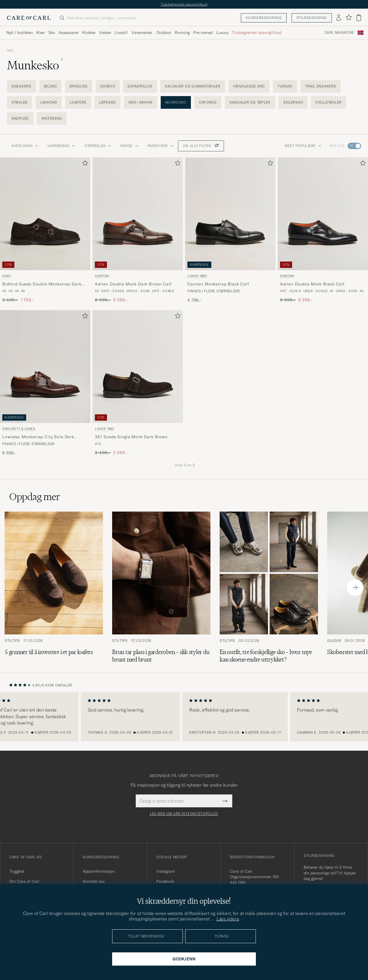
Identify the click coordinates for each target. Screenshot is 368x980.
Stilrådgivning (312, 18)
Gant (7, 276)
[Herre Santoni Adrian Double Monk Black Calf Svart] (323, 214)
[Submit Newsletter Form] (225, 801)
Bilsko (50, 86)
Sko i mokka (141, 102)
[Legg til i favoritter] (84, 164)
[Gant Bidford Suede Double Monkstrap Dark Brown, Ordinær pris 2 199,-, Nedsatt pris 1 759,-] (45, 230)
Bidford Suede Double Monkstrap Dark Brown (42, 284)
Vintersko (52, 118)
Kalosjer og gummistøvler (193, 86)
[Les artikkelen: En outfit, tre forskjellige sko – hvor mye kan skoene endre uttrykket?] (269, 588)
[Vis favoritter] (349, 18)
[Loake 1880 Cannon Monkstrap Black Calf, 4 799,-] (230, 230)
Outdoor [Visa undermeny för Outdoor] (164, 33)
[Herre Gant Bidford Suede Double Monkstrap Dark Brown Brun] (45, 214)
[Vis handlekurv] (359, 18)
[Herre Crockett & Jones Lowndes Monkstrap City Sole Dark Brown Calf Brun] (45, 367)
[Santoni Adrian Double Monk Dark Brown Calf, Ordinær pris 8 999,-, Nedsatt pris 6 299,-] (138, 230)
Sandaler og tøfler (250, 102)
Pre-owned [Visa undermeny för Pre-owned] (203, 33)
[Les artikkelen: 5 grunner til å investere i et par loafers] (54, 588)
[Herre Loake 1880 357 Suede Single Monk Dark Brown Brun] (138, 367)
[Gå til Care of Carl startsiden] (29, 18)
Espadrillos (140, 86)
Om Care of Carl (24, 881)
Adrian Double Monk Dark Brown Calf (133, 284)
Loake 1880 (197, 276)
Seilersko (293, 102)
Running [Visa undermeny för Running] (182, 33)
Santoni (102, 276)
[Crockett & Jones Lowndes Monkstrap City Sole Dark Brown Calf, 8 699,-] (45, 383)
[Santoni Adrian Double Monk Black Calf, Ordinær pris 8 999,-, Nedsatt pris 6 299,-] (323, 230)
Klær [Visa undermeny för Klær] (41, 33)
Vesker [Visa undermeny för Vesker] (105, 33)
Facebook (165, 881)
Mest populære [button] (303, 146)
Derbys (108, 86)
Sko (10, 51)
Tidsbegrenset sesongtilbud (184, 4)
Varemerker (142, 33)
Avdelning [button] (25, 146)
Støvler (20, 102)
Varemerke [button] (61, 146)
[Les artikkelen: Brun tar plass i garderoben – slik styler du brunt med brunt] (161, 588)
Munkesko (176, 102)
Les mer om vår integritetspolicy (184, 814)
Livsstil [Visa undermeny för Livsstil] (121, 33)
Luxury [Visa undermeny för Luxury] (222, 33)
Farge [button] (129, 146)
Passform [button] (160, 146)
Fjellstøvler (329, 102)
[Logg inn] (339, 18)
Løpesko (108, 102)
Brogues (79, 86)
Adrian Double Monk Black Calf (312, 284)
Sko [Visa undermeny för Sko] (52, 33)
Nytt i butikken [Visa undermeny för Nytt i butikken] (20, 33)
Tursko (285, 86)
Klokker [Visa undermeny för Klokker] (89, 33)
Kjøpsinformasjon (99, 871)
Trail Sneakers (321, 86)
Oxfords (208, 102)
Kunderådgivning (264, 18)
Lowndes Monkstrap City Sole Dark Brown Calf (38, 437)
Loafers (78, 102)
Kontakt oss (94, 881)
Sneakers (21, 86)
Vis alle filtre (201, 146)
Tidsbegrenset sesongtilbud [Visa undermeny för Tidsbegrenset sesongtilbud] (257, 33)
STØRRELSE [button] (98, 146)
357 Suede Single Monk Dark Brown (131, 437)
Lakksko (49, 102)
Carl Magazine (339, 33)
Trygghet (17, 871)
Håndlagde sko (249, 86)
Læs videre (228, 919)
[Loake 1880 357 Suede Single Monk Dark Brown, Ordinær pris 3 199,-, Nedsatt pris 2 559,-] (138, 383)
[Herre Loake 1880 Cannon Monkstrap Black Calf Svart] (230, 214)
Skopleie (20, 118)
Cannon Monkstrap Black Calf (218, 284)
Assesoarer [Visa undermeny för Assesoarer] (69, 33)
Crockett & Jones (19, 429)
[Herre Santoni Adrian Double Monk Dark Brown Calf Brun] (138, 214)
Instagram (166, 871)
